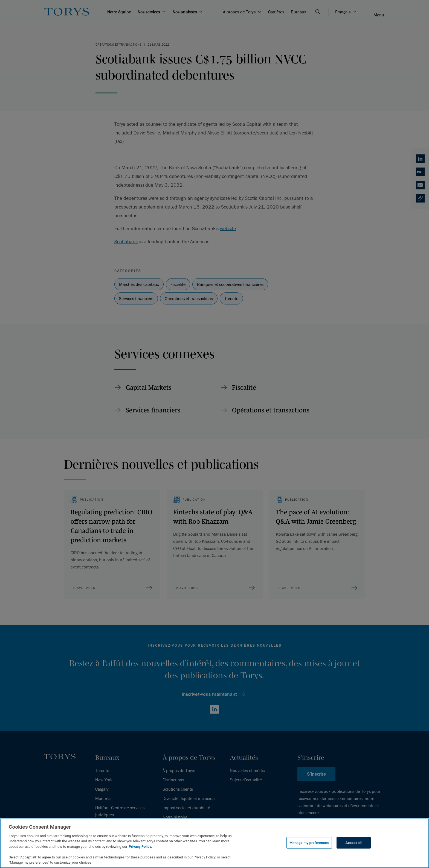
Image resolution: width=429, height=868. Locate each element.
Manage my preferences (309, 843)
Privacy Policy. (140, 847)
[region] (215, 843)
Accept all (354, 843)
